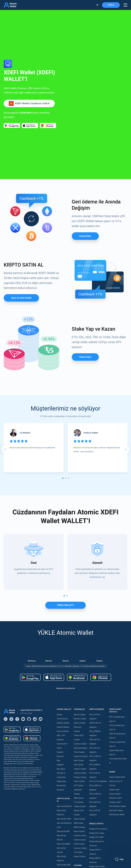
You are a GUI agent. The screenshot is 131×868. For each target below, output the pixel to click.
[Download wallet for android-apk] (77, 591)
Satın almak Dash (63, 812)
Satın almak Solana (64, 795)
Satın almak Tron (63, 791)
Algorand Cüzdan (80, 662)
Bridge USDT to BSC (97, 780)
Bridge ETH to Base (97, 747)
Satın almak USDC (64, 779)
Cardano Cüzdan (80, 658)
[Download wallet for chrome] (48, 82)
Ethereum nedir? (116, 712)
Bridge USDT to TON (97, 793)
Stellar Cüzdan (79, 733)
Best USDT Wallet (116, 724)
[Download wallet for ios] (30, 82)
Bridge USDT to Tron (97, 797)
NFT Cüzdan (79, 699)
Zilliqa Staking (79, 830)
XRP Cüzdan (79, 679)
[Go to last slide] (5, 363)
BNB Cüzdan (79, 712)
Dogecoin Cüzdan (81, 670)
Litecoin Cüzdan (80, 687)
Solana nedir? (114, 704)
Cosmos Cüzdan (80, 762)
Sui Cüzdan (78, 766)
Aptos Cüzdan (79, 745)
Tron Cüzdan (79, 716)
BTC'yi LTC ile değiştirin (98, 695)
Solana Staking (80, 843)
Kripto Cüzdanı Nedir (117, 691)
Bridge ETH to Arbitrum (98, 743)
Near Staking (79, 805)
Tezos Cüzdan (79, 695)
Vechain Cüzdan (80, 750)
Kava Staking (79, 797)
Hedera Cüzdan (80, 720)
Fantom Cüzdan (80, 683)
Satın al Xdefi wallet (21, 212)
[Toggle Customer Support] (119, 859)
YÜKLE (111, 5)
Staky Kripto (85, 271)
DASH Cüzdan (79, 758)
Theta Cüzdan (79, 666)
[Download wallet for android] (12, 82)
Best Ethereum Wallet (118, 720)
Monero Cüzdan (80, 633)
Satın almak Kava (63, 800)
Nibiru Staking (79, 847)
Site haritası (61, 699)
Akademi (60, 679)
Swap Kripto (85, 150)
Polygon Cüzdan (80, 691)
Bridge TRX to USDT (97, 801)
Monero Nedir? (115, 708)
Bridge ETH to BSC (96, 751)
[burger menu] (125, 5)
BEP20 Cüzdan (80, 741)
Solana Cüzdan (80, 637)
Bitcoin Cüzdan (80, 629)
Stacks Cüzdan (80, 770)
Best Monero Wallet (117, 729)
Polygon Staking (80, 801)
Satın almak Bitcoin (64, 720)
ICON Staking (79, 839)
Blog (58, 674)
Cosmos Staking (80, 810)
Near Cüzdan (79, 674)
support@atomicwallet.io (31, 624)
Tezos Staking (79, 814)
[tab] (63, 392)
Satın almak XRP (63, 745)
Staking (77, 785)
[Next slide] (126, 363)
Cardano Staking (80, 835)
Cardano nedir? (115, 716)
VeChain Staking (80, 826)
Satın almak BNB (63, 758)
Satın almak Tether (64, 733)
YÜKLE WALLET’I (65, 519)
